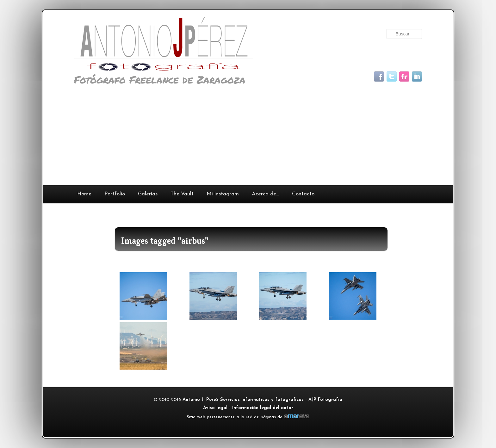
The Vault (182, 194)
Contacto (303, 194)
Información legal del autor (263, 408)
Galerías (148, 194)
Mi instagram (223, 194)
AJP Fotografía (325, 400)
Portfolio (115, 194)
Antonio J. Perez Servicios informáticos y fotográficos (243, 400)
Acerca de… (265, 194)
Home (84, 194)
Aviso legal (215, 408)
